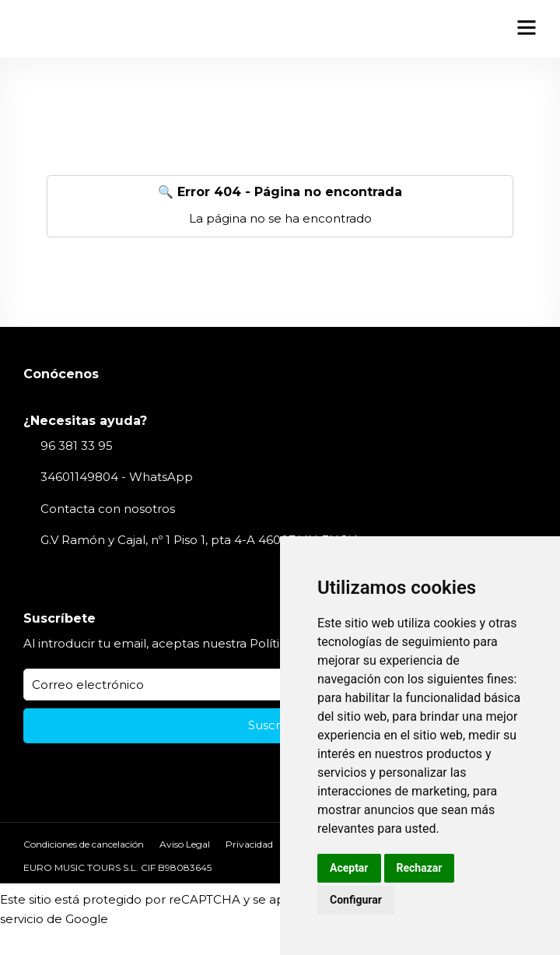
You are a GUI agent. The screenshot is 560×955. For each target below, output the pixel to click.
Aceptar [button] (349, 868)
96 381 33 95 (77, 446)
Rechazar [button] (420, 868)
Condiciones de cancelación (84, 844)
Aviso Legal (185, 844)
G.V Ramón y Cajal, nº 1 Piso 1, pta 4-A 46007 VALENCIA (200, 540)
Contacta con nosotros (108, 509)
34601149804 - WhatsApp (117, 477)
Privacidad (249, 844)
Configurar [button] (356, 900)
